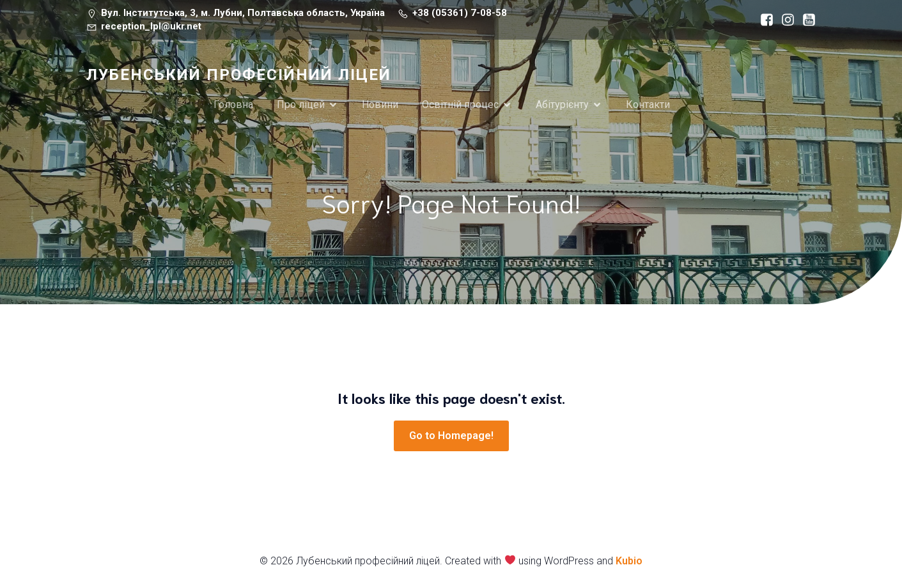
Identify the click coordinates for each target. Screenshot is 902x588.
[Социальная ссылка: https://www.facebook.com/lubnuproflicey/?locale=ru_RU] (764, 20)
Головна (233, 104)
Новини (380, 104)
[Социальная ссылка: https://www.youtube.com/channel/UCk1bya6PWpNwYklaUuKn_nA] (806, 20)
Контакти (648, 104)
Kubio (629, 561)
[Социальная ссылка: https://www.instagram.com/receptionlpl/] (785, 20)
